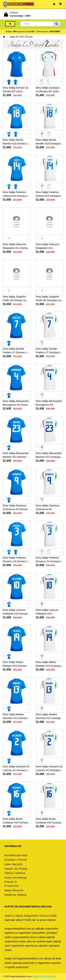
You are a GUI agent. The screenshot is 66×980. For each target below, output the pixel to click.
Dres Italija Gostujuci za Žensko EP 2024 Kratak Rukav (48, 91)
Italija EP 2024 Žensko (21, 37)
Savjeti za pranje (16, 869)
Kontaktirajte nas (16, 855)
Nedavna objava (15, 895)
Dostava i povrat (16, 860)
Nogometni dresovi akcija (45, 976)
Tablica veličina (15, 873)
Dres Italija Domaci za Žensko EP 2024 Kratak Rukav (15, 91)
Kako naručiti (13, 864)
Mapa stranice (14, 890)
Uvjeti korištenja (15, 878)
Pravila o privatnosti (12, 884)
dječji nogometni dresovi (33, 916)
